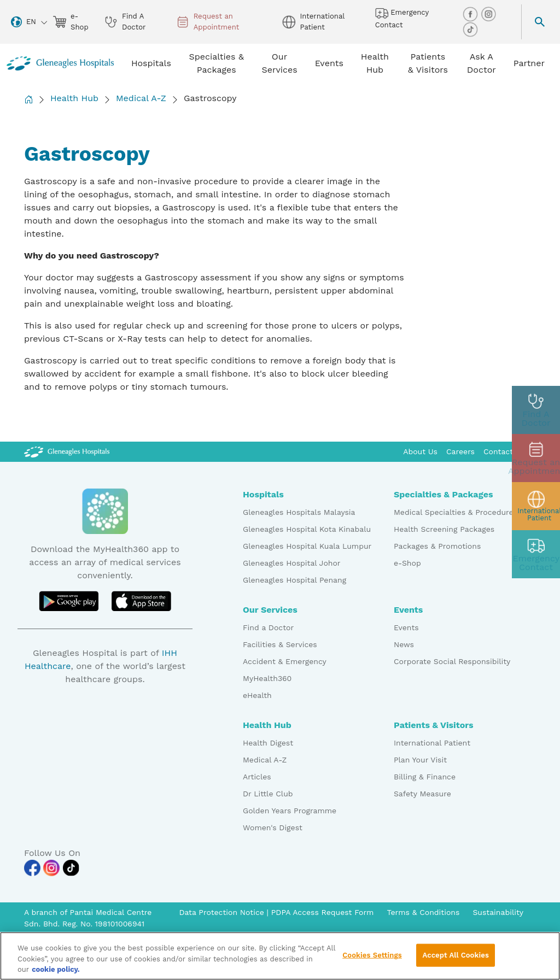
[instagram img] (488, 13)
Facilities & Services (280, 644)
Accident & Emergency (285, 661)
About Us (420, 451)
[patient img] (536, 506)
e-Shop (407, 563)
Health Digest (268, 743)
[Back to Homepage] (28, 99)
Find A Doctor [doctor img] (125, 22)
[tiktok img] (470, 29)
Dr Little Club (268, 794)
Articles (257, 777)
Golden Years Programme (290, 811)
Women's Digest (273, 828)
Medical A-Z (141, 98)
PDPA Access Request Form (323, 912)
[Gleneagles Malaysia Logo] (67, 451)
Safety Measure (422, 794)
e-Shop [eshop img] (71, 22)
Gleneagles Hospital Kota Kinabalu (307, 529)
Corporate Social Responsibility (452, 661)
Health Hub (74, 98)
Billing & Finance (425, 777)
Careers (460, 451)
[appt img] (536, 458)
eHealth (257, 695)
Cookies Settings (372, 960)
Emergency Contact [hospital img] (402, 18)
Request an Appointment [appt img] (208, 22)
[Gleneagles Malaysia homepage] (60, 63)
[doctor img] (536, 410)
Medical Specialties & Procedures (456, 512)
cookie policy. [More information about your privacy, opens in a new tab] (56, 974)
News (404, 644)
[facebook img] (471, 13)
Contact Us (504, 451)
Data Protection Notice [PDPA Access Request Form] (223, 912)
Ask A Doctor (482, 63)
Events (406, 627)
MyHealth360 (267, 678)
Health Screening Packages (444, 529)
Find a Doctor (268, 627)
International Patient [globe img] (313, 22)
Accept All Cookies (455, 960)
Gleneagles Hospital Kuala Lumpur (307, 546)
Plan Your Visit (420, 760)
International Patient (432, 743)
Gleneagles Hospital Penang (294, 580)
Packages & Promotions (437, 546)
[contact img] (536, 554)
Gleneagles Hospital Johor (292, 563)
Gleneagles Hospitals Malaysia (299, 512)
